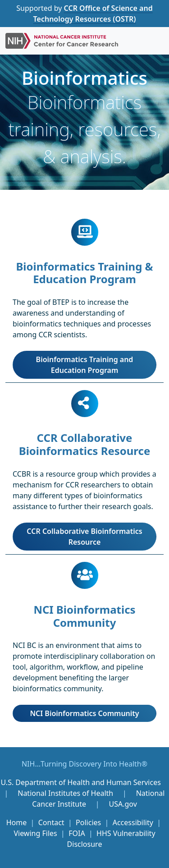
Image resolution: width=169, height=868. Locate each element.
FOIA (77, 833)
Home (17, 822)
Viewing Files (35, 833)
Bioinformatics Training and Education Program (85, 365)
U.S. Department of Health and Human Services (80, 782)
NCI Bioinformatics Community (84, 713)
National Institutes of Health (66, 793)
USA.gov (123, 804)
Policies (88, 822)
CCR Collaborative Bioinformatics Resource (84, 537)
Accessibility (133, 822)
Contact (51, 822)
